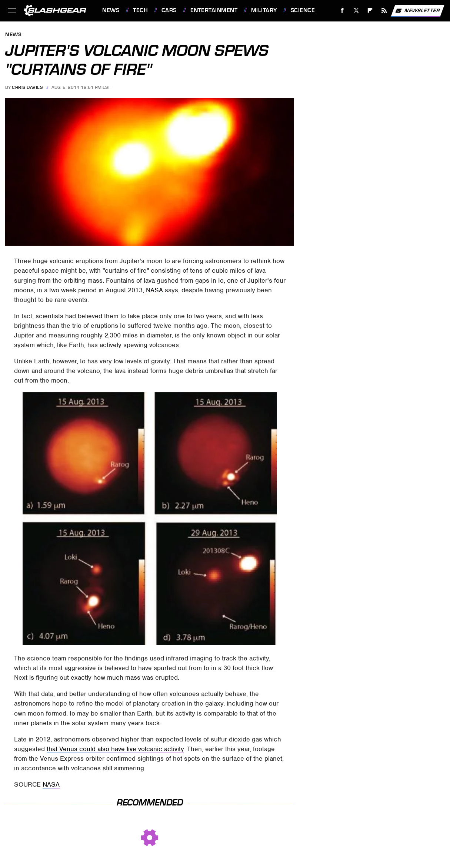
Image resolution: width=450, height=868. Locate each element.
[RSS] (384, 11)
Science (303, 10)
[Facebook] (342, 11)
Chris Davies (27, 87)
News (111, 10)
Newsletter (417, 11)
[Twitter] (356, 11)
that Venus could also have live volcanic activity (115, 749)
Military (264, 10)
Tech (140, 10)
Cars (169, 10)
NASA (154, 290)
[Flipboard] (370, 11)
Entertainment (214, 10)
